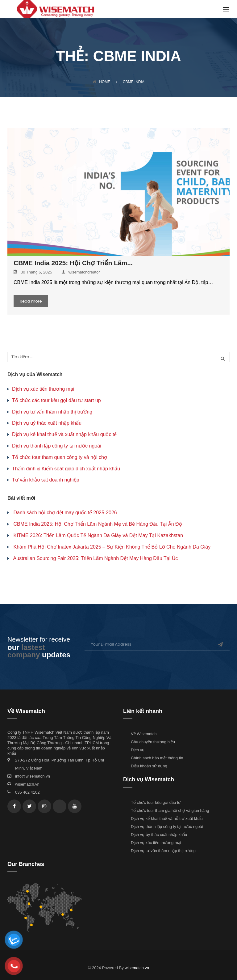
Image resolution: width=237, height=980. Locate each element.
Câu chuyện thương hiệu (153, 742)
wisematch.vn (27, 784)
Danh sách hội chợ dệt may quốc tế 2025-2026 (65, 513)
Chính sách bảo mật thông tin (157, 758)
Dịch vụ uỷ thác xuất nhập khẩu (47, 423)
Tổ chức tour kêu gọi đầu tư (156, 802)
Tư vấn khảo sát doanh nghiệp (46, 480)
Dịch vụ (138, 750)
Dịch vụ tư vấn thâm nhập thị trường (52, 412)
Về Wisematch (144, 734)
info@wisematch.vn (33, 776)
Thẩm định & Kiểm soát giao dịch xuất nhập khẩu (66, 469)
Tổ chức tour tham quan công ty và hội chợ (60, 457)
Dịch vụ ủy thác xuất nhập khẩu (159, 835)
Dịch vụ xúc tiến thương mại (43, 389)
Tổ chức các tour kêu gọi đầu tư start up (56, 400)
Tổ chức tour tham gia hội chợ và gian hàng (170, 810)
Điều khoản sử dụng (149, 766)
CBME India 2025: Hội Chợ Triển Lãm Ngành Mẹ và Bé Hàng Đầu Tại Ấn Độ (98, 524)
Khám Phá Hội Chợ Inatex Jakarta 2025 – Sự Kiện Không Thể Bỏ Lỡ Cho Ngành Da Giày (112, 547)
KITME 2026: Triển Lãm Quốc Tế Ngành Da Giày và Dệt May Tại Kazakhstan (98, 535)
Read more (31, 301)
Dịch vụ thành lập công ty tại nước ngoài (57, 446)
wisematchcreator (81, 272)
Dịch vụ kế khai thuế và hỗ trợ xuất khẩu (167, 819)
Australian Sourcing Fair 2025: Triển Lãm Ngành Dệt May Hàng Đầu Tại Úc (96, 558)
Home (101, 82)
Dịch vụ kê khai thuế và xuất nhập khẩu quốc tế (64, 434)
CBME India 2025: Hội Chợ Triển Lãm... (73, 263)
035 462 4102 (27, 792)
